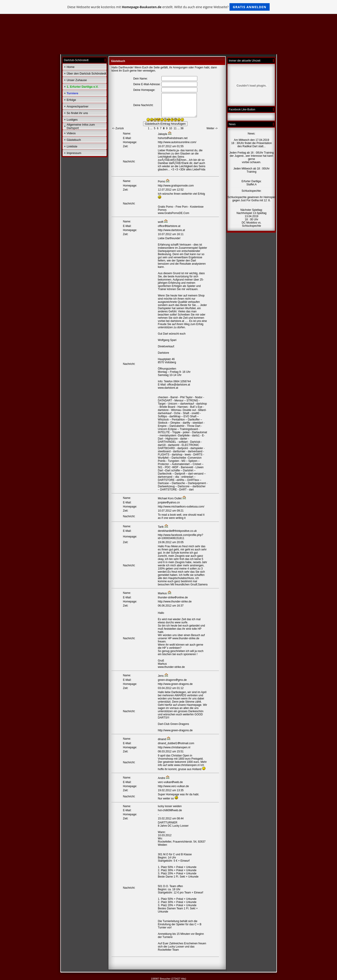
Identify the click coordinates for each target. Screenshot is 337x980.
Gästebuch (74, 140)
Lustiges (72, 120)
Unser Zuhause (77, 80)
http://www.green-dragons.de (175, 684)
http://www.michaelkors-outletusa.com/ (181, 507)
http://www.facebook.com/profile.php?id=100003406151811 (180, 537)
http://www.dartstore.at (171, 230)
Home (71, 67)
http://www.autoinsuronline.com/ (177, 142)
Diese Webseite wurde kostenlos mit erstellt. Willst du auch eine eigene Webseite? (169, 7)
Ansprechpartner (78, 106)
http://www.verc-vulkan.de (173, 786)
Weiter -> (212, 128)
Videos (71, 133)
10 (170, 128)
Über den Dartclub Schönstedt (86, 73)
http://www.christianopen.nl (174, 747)
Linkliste (72, 146)
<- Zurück (118, 128)
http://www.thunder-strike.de (175, 602)
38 (182, 128)
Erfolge (71, 100)
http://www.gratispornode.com (176, 186)
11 (175, 128)
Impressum (74, 153)
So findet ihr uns (77, 113)
